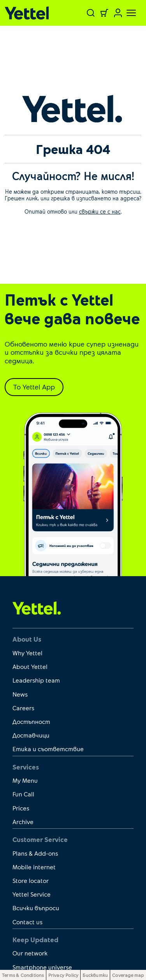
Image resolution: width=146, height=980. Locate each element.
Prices (21, 808)
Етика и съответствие (48, 749)
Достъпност (31, 721)
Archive (23, 822)
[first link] (37, 608)
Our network (30, 953)
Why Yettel (27, 653)
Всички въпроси (36, 908)
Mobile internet (34, 867)
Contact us (27, 922)
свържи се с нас (100, 211)
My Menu (25, 780)
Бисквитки (95, 975)
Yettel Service (32, 894)
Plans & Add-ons (35, 853)
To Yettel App (34, 387)
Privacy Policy (63, 975)
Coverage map (128, 975)
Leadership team (36, 680)
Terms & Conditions (23, 975)
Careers (23, 708)
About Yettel (30, 666)
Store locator (31, 880)
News (20, 694)
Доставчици (31, 735)
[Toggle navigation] (127, 13)
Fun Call (23, 794)
